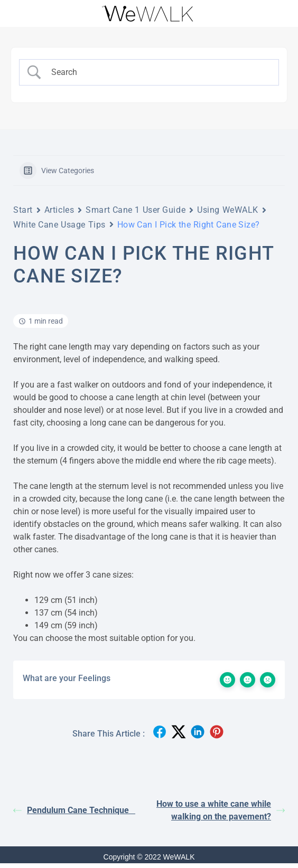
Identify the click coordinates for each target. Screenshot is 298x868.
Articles (59, 210)
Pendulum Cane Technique (74, 810)
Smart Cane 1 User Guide (136, 210)
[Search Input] (158, 72)
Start (23, 210)
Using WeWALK (228, 210)
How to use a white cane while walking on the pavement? (221, 810)
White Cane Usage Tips (59, 225)
